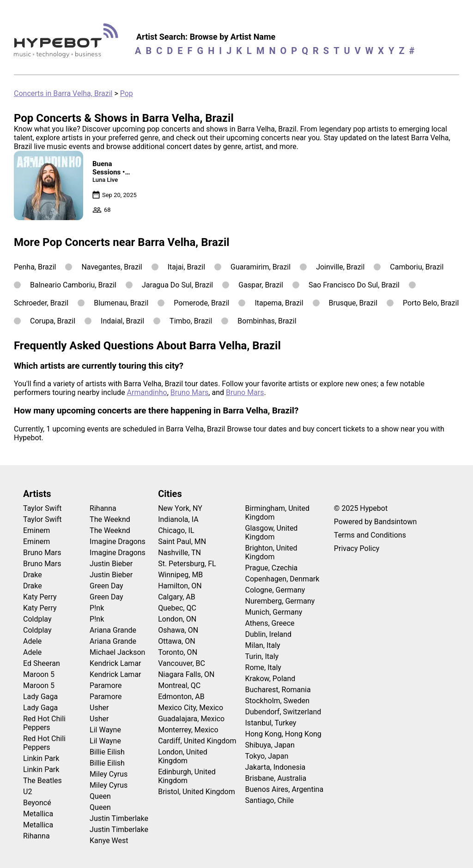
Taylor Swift (42, 508)
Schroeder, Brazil (41, 303)
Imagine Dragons (118, 542)
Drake (33, 575)
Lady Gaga (40, 697)
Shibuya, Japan (270, 745)
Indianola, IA (178, 519)
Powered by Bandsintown (375, 522)
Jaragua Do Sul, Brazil (177, 285)
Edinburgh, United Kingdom (187, 776)
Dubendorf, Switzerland (283, 712)
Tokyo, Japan (267, 756)
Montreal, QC (179, 685)
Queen (100, 796)
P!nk (97, 608)
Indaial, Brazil (122, 321)
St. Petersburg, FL (187, 564)
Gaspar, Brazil (261, 285)
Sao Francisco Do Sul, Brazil (354, 285)
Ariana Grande (113, 630)
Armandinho (147, 392)
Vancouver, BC (182, 663)
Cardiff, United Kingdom (197, 741)
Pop (127, 93)
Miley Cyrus (109, 774)
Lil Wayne (105, 730)
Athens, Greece (270, 623)
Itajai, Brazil (186, 267)
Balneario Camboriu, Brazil (73, 285)
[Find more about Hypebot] (69, 44)
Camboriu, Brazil (417, 267)
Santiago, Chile (270, 800)
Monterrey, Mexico (188, 730)
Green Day (106, 586)
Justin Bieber (111, 564)
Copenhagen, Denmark (282, 579)
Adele (32, 641)
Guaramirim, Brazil (261, 267)
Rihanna (36, 836)
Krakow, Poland (270, 679)
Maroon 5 (39, 674)
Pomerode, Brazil (201, 303)
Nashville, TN (179, 553)
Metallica (38, 814)
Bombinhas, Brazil (267, 321)
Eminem (36, 530)
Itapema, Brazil (279, 303)
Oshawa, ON (178, 630)
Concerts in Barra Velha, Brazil (63, 93)
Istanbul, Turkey (271, 723)
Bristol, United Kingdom (197, 792)
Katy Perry (40, 597)
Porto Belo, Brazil (431, 303)
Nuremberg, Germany (280, 601)
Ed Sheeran (42, 663)
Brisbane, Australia (276, 778)
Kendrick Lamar (115, 663)
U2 (27, 792)
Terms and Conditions (370, 535)
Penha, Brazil (35, 267)
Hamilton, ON (180, 586)
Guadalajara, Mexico (191, 719)
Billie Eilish (107, 752)
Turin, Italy (262, 656)
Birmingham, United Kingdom (278, 513)
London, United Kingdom (183, 756)
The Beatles (42, 781)
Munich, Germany (274, 612)
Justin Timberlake (119, 818)
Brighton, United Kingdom (271, 552)
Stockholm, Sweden (278, 701)
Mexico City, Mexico (191, 708)
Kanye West (109, 841)
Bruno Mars (190, 392)
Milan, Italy (263, 645)
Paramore (106, 685)
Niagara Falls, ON (186, 674)
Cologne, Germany (275, 590)
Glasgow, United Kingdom (272, 533)
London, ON (177, 619)
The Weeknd (110, 519)
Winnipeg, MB (180, 575)
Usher (99, 708)
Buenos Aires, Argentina (285, 789)
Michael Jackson (117, 652)
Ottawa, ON (176, 641)
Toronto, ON (178, 652)
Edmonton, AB (181, 697)
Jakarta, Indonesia (276, 767)
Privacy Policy (357, 548)
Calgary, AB (177, 597)
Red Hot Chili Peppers (44, 723)
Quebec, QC (177, 608)
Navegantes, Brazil (112, 267)
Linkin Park (41, 758)
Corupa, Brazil (53, 321)
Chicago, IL (176, 530)
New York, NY (180, 508)
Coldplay (37, 619)
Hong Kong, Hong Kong (283, 734)
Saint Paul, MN (182, 542)
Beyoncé (37, 803)
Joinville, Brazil (340, 267)
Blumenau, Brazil (121, 303)
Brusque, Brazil (353, 303)
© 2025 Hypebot (361, 508)
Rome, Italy (263, 667)
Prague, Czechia (272, 568)
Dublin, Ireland (269, 634)
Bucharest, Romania (278, 690)
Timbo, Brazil (191, 321)
